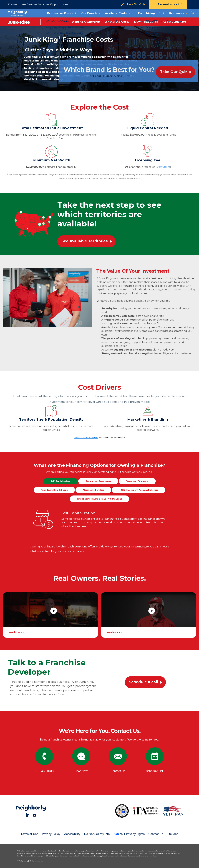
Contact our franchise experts (86, 438)
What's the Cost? (117, 22)
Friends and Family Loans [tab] (54, 490)
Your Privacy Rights (129, 834)
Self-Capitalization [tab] (60, 481)
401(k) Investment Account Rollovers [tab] (139, 490)
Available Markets (118, 13)
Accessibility (72, 834)
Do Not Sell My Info (97, 834)
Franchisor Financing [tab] (137, 481)
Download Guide (146, 22)
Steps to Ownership (86, 22)
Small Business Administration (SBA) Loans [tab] (99, 499)
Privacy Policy (51, 834)
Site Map (173, 834)
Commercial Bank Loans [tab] (98, 481)
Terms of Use (29, 834)
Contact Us (156, 834)
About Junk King (174, 22)
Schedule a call (144, 682)
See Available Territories (85, 241)
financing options (131, 472)
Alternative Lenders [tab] (93, 490)
